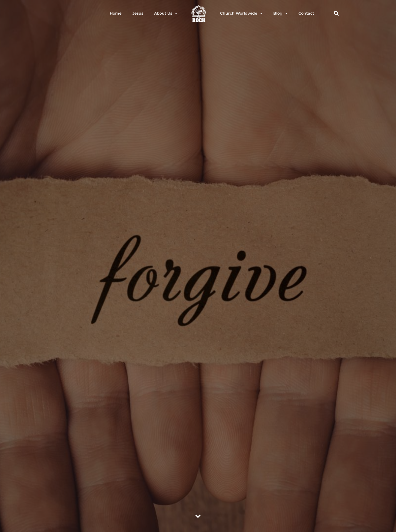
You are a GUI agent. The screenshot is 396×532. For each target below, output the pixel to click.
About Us (166, 13)
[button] (336, 13)
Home (116, 13)
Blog (280, 13)
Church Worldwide (241, 13)
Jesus (138, 13)
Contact (306, 13)
